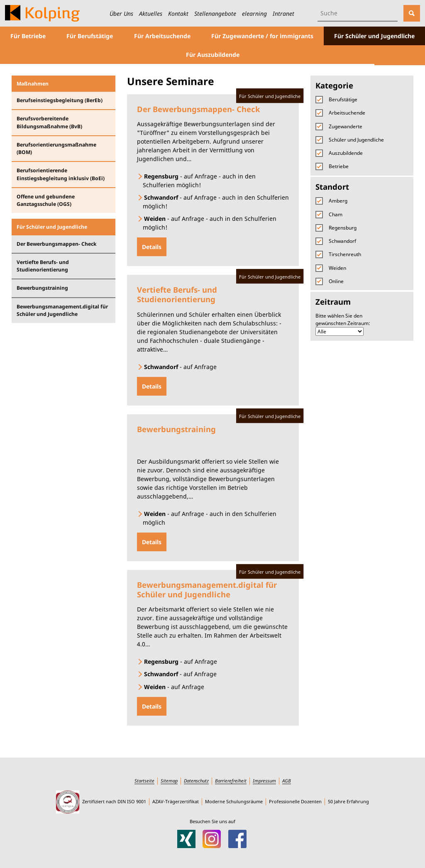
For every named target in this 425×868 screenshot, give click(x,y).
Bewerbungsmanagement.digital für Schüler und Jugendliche (207, 589)
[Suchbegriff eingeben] (358, 13)
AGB (287, 781)
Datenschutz (196, 781)
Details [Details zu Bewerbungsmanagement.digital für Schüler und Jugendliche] (152, 706)
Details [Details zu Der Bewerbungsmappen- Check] (152, 247)
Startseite (144, 781)
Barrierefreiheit (231, 781)
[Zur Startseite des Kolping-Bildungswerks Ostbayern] (42, 13)
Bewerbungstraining (176, 429)
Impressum (264, 781)
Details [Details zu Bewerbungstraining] (152, 542)
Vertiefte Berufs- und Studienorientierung (177, 294)
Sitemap (169, 781)
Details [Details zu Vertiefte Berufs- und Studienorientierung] (152, 386)
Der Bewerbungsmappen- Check (198, 109)
